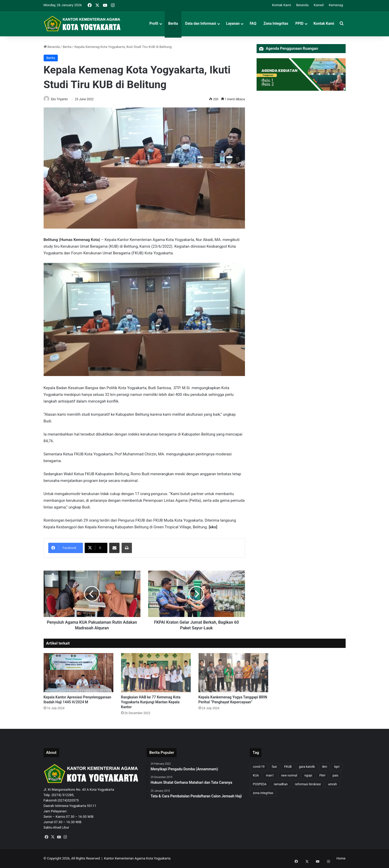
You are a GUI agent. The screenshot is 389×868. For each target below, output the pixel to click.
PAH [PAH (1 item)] (322, 776)
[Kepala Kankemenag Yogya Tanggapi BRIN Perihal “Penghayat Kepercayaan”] (233, 673)
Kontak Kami (282, 5)
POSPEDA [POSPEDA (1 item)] (260, 784)
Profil (154, 23)
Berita (173, 23)
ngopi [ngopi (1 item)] (308, 776)
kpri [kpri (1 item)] (337, 767)
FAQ (253, 23)
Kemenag (336, 5)
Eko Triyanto (61, 99)
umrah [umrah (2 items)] (332, 784)
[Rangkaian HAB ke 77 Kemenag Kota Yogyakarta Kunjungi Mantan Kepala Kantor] (156, 673)
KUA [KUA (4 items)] (256, 776)
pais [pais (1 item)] (335, 776)
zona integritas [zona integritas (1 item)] (263, 793)
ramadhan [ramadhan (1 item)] (281, 784)
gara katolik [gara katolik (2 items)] (307, 767)
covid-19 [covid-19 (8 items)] (259, 767)
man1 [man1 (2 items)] (270, 776)
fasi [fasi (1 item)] (274, 767)
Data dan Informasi (201, 23)
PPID (299, 23)
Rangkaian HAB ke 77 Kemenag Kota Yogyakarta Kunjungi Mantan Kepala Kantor (151, 702)
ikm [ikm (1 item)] (325, 767)
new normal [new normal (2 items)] (289, 776)
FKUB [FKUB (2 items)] (288, 767)
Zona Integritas (276, 23)
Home (341, 859)
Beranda (302, 5)
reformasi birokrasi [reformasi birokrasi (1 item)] (308, 784)
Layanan (233, 23)
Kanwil (319, 5)
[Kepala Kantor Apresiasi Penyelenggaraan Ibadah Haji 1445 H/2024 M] (78, 673)
